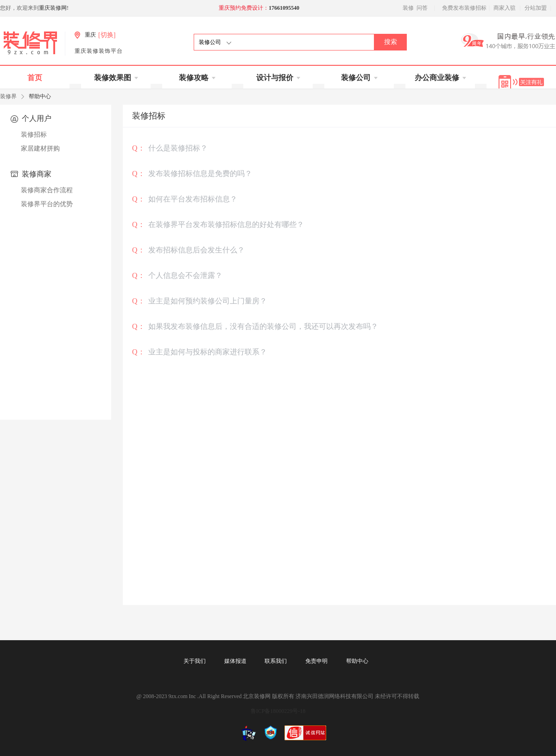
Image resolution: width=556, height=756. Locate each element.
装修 (408, 8)
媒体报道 (235, 661)
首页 (35, 78)
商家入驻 (505, 8)
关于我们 (195, 661)
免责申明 (316, 661)
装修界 (8, 96)
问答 (422, 8)
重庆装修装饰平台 (99, 51)
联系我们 (276, 661)
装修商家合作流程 (47, 190)
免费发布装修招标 (464, 8)
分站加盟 (536, 8)
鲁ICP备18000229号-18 (278, 711)
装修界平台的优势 (47, 204)
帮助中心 (357, 661)
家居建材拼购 (40, 148)
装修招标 (34, 135)
